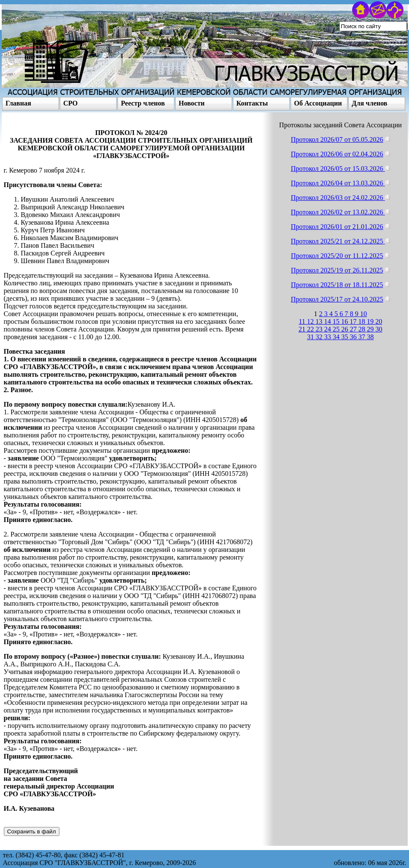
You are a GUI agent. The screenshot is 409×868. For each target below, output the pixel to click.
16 (345, 321)
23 (320, 329)
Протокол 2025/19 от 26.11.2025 (337, 270)
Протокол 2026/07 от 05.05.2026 (337, 139)
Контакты (252, 103)
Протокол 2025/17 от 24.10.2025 (337, 299)
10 (364, 314)
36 (354, 337)
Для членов (369, 103)
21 (303, 329)
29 (371, 329)
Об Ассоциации (318, 103)
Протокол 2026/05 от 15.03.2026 (338, 169)
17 (354, 321)
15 (337, 321)
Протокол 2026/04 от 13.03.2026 (338, 183)
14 (328, 321)
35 (346, 337)
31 (312, 337)
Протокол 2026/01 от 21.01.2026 (337, 227)
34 (337, 337)
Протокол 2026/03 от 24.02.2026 (338, 198)
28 (363, 329)
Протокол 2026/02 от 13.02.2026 (338, 212)
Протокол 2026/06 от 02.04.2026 (337, 154)
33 (329, 337)
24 (329, 329)
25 (337, 329)
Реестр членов (143, 103)
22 (312, 329)
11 (303, 321)
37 (363, 337)
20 (379, 321)
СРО (71, 103)
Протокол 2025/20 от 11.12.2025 (337, 256)
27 (354, 329)
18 (362, 321)
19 (371, 321)
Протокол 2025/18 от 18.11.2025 (337, 285)
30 (379, 329)
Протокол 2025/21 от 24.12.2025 (338, 241)
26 (346, 329)
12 (311, 321)
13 (320, 321)
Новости (192, 103)
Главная (18, 103)
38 (371, 337)
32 (320, 337)
